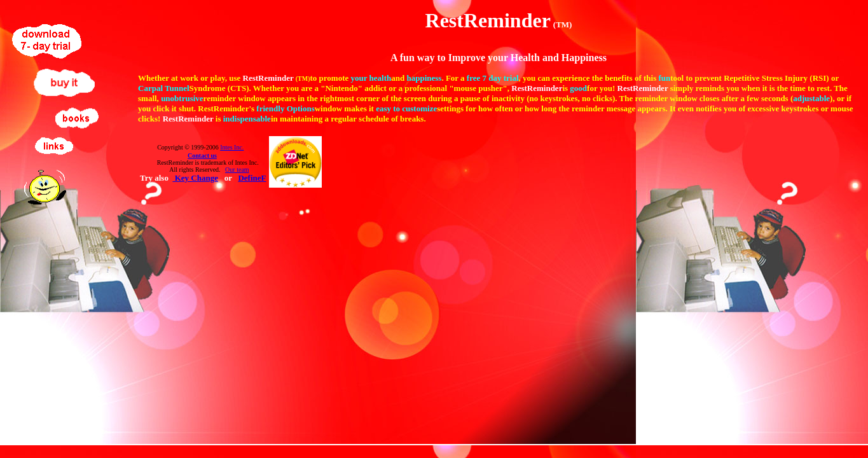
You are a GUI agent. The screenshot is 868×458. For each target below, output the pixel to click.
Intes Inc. (232, 147)
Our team (237, 170)
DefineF (252, 178)
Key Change (195, 178)
